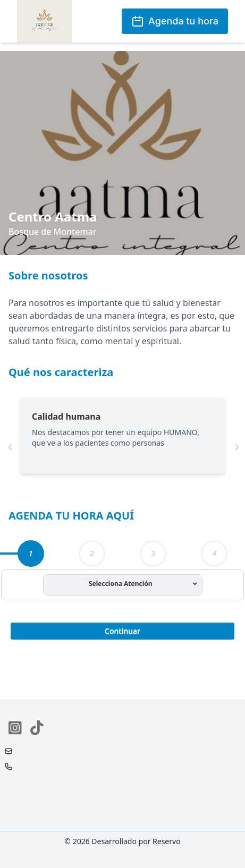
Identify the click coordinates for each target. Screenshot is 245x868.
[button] (122, 630)
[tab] (31, 554)
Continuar (122, 631)
